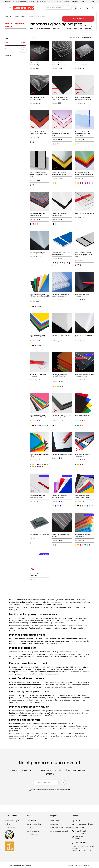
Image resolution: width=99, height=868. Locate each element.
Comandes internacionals (59, 831)
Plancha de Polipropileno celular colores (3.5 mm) (38, 416)
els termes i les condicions (46, 790)
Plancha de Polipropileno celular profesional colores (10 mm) (39, 296)
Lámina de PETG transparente (84, 214)
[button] (91, 1)
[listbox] (40, 142)
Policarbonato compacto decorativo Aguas (38, 64)
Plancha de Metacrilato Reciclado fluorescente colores (60, 376)
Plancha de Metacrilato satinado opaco (60, 215)
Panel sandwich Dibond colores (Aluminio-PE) (82, 497)
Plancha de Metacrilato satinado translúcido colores (84, 174)
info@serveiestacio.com (25, 1)
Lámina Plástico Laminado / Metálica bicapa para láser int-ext (84, 255)
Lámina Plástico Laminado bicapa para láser (61, 254)
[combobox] (58, 8)
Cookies (30, 828)
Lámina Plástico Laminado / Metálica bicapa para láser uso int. (39, 175)
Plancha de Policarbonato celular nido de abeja (61, 295)
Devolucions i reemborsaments (61, 828)
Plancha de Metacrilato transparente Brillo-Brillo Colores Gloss (82, 134)
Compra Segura (33, 831)
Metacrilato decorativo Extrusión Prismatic (37, 98)
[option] (31, 142)
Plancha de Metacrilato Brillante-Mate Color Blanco (83, 98)
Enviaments (54, 824)
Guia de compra (33, 835)
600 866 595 (41, 1)
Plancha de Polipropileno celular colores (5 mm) (38, 336)
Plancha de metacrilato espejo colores (82, 455)
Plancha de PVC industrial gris (39, 535)
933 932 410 (9, 1)
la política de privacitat (63, 790)
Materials (75, 1)
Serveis (66, 1)
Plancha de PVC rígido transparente (82, 295)
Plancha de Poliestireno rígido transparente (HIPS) (84, 375)
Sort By (84, 38)
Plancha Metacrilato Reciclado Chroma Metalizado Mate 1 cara (62, 134)
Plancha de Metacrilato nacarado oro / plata (60, 174)
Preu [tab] (6, 38)
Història (7, 824)
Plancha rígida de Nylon (37, 253)
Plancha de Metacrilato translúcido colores (60, 497)
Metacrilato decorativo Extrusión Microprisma (60, 64)
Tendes (59, 1)
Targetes (83, 1)
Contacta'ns (32, 821)
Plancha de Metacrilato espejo (62, 454)
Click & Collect (55, 821)
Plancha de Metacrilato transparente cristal (37, 497)
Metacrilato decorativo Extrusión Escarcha (82, 64)
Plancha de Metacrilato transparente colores (82, 416)
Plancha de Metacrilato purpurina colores (37, 215)
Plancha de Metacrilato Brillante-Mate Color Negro (61, 98)
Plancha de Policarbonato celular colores (83, 536)
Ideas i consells (10, 828)
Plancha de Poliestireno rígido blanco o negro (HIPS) (62, 416)
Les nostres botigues (12, 821)
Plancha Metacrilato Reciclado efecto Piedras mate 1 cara (40, 133)
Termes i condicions (34, 824)
